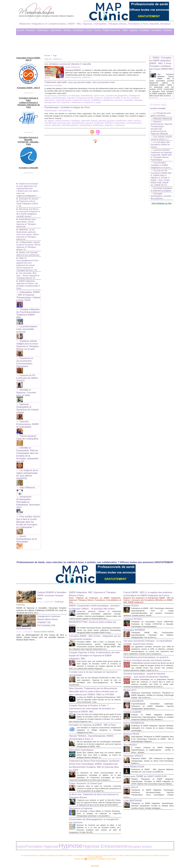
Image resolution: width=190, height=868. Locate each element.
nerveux (132, 122)
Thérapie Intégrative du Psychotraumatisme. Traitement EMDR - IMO (28, 297)
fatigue (91, 122)
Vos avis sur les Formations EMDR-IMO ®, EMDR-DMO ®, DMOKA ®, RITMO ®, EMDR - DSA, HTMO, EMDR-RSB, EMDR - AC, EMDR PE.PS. (161, 194)
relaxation (113, 102)
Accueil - (21, 30)
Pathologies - (43, 30)
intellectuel (117, 122)
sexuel (140, 124)
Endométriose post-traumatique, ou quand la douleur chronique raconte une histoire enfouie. (149, 627)
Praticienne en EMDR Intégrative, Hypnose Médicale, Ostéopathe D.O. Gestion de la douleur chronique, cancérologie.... (152, 711)
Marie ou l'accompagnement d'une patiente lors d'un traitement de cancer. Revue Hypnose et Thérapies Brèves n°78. (28, 250)
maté (125, 122)
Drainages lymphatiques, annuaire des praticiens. (157, 217)
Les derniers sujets (159, 108)
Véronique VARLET (135, 741)
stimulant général (62, 127)
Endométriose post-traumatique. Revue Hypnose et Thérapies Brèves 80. (27, 207)
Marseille (95, 854)
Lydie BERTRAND (134, 795)
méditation (83, 102)
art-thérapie (72, 98)
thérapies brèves (91, 837)
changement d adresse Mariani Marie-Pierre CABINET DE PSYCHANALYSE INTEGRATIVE (40, 578)
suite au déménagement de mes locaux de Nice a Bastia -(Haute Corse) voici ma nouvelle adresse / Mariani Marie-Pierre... (41, 593)
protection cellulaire (100, 124)
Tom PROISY (132, 730)
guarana (107, 122)
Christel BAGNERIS (135, 681)
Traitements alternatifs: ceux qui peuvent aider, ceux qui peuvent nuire (86, 84)
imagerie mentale (101, 100)
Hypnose (88, 100)
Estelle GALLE (132, 779)
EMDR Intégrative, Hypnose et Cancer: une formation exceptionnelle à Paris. (28, 271)
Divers (40, 558)
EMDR (20, 837)
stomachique (76, 127)
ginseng (99, 122)
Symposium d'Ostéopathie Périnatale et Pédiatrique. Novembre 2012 (28, 465)
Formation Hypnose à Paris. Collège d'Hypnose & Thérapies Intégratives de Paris (28, 94)
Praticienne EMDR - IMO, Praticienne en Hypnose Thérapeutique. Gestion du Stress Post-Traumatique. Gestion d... (152, 746)
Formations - (79, 30)
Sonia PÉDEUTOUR (136, 752)
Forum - (98, 30)
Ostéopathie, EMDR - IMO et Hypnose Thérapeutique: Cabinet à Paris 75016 (28, 282)
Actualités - (145, 30)
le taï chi (113, 100)
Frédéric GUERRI (134, 692)
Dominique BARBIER (136, 591)
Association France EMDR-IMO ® (29, 57)
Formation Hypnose (32, 836)
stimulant (49, 127)
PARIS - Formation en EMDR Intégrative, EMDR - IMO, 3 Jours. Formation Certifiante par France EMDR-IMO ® (161, 65)
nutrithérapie (50, 124)
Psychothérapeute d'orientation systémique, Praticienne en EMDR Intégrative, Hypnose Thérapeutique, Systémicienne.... (152, 687)
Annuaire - (31, 30)
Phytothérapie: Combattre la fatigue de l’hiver (71, 109)
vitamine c (65, 80)
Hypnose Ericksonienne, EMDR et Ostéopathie (28, 397)
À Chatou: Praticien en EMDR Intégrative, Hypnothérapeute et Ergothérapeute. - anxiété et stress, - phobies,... (152, 735)
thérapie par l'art (134, 102)
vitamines (109, 127)
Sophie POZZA (133, 565)
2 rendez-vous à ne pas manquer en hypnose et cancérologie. (90, 642)
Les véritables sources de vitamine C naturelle (72, 64)
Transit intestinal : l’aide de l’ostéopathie (27, 410)
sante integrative (52, 80)
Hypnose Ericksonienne (70, 836)
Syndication (92, 848)
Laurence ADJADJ (134, 578)
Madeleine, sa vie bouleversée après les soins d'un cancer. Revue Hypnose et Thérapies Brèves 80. (28, 218)
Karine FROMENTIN (136, 706)
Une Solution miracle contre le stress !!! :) (159, 149)
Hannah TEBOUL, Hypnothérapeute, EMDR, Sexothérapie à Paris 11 (91, 717)
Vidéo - (126, 30)
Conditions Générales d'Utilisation (128, 859)
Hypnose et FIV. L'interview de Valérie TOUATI (27, 356)
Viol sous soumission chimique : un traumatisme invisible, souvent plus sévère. (144, 605)
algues (51, 122)
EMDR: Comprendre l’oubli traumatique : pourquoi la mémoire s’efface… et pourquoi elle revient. (95, 565)
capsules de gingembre (112, 98)
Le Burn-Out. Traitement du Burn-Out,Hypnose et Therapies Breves (89, 783)
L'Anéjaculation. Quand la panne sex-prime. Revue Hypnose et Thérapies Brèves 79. (29, 230)
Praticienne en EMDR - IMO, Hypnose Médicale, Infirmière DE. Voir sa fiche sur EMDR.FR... (152, 757)
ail (46, 122)
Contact (168, 30)
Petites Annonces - (112, 30)
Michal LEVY (131, 668)
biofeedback (84, 98)
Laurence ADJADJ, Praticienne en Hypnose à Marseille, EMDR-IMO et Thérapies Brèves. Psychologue (161, 168)
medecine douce (52, 102)
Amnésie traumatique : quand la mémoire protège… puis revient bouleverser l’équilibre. (148, 649)
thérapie (122, 102)
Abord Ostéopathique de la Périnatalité (28, 497)
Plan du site (81, 848)
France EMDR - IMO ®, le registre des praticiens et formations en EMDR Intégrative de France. (146, 551)
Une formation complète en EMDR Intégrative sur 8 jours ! (162, 180)
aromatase (61, 98)
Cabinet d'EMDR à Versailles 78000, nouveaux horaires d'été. (52, 551)
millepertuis (94, 102)
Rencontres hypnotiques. (84, 732)
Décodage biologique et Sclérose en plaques (161, 208)
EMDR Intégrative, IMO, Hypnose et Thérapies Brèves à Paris (90, 550)
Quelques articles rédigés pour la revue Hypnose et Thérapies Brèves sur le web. (27, 325)
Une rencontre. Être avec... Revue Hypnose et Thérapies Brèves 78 (27, 262)
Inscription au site (103, 848)
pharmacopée (63, 124)
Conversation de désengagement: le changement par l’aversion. (90, 813)
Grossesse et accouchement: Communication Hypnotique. (24, 341)
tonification (88, 127)
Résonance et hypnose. (83, 798)
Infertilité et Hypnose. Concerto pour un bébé (28, 369)
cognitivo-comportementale (71, 100)
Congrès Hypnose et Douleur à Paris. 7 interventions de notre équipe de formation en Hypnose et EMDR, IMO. (94, 683)
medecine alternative (127, 100)
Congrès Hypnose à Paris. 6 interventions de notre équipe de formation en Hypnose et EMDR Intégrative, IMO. (94, 622)
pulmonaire (115, 124)
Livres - (90, 30)
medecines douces (69, 102)
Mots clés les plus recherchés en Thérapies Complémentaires (99, 859)
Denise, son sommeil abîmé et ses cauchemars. (28, 239)
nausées (104, 102)
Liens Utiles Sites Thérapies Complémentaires (66, 859)
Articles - (68, 30)
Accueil (47, 55)
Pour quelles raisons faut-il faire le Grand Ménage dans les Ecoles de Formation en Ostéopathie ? (28, 482)
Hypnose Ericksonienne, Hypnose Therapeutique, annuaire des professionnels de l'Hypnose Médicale (160, 136)
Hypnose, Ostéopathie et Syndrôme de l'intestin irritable (27, 382)
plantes (87, 124)
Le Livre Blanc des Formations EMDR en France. (161, 157)
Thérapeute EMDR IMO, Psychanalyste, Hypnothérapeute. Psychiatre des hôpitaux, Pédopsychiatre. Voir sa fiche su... (152, 597)
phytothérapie (76, 124)
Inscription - (157, 30)
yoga (79, 104)
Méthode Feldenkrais (156, 125)
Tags (55, 55)
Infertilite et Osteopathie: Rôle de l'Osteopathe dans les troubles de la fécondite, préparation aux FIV (28, 425)
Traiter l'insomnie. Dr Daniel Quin (89, 768)
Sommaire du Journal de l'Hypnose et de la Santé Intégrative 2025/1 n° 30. (28, 184)
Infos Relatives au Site (161, 225)
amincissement (61, 122)
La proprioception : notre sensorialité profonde (27, 310)
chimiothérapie (51, 100)
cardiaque (74, 122)
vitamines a (60, 104)
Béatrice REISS (133, 717)
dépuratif (83, 122)
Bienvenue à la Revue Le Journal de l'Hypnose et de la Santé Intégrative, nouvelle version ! (28, 195)
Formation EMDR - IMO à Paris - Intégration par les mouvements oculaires (93, 601)
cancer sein (96, 98)
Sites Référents (27, 452)
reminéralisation (128, 124)
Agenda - (134, 30)
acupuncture (50, 98)
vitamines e (71, 104)
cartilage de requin (132, 98)
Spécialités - (57, 30)
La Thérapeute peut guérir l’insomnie (161, 119)
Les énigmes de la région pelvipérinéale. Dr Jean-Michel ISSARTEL (28, 441)
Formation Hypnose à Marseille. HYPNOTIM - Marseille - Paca (28, 126)
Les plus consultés (159, 113)
